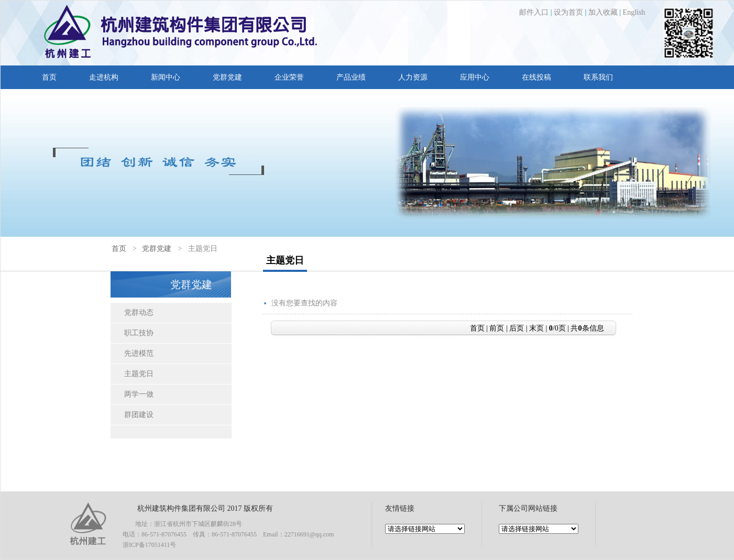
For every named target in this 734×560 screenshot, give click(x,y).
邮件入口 (534, 12)
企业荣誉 (289, 77)
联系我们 (598, 77)
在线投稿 (536, 77)
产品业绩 (351, 77)
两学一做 (139, 394)
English (634, 12)
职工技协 (139, 333)
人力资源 (413, 77)
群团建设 (139, 415)
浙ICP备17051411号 (149, 545)
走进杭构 (104, 77)
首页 (49, 77)
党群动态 (139, 312)
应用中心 (475, 77)
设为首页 (568, 12)
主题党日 (139, 374)
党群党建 (227, 77)
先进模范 (139, 353)
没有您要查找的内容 (304, 303)
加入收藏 (603, 12)
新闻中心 (166, 77)
